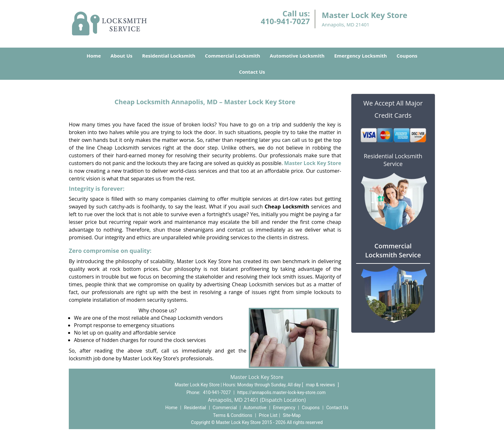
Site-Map (292, 415)
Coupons (407, 56)
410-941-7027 (285, 21)
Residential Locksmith (169, 56)
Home (94, 56)
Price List (268, 415)
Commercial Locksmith (233, 56)
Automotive (255, 408)
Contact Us (252, 72)
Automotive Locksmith (297, 56)
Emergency (284, 408)
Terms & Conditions (233, 415)
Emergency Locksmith (361, 56)
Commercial (225, 408)
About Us (122, 56)
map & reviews (321, 385)
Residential (195, 408)
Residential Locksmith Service (393, 160)
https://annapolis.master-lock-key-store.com (281, 392)
